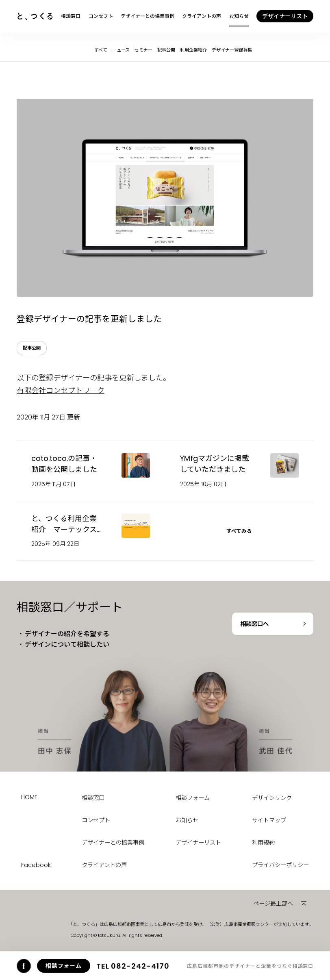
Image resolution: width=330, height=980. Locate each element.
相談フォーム (193, 798)
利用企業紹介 (193, 50)
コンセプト (101, 16)
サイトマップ (269, 820)
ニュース (121, 50)
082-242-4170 (133, 966)
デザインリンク (272, 798)
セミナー (143, 50)
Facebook (36, 865)
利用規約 (263, 843)
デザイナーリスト (198, 843)
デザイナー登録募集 (232, 50)
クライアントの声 (202, 16)
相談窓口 (71, 16)
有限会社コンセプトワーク (61, 390)
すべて (101, 50)
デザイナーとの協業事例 (148, 16)
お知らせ (239, 16)
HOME (29, 797)
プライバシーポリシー (280, 865)
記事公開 (166, 50)
